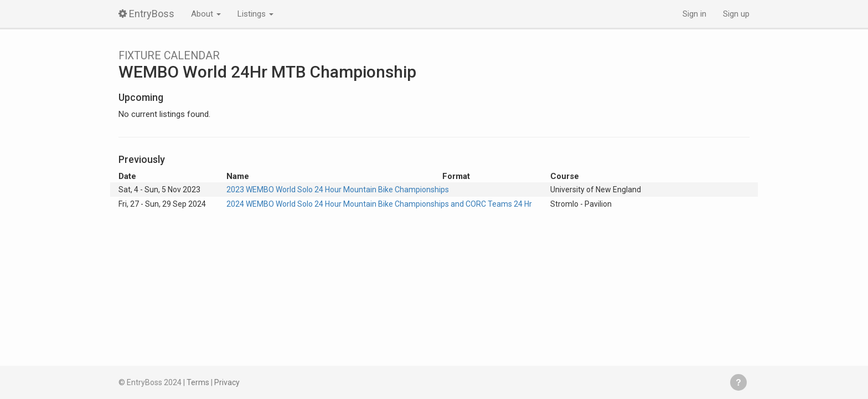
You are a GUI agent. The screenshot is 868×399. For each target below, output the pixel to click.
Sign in (694, 14)
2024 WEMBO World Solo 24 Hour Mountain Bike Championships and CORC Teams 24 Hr (379, 204)
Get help (738, 382)
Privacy (227, 382)
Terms (198, 382)
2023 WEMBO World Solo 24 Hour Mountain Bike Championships (338, 190)
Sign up (736, 14)
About (206, 14)
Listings (255, 14)
